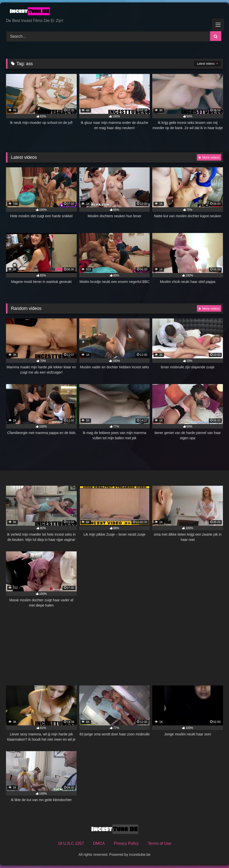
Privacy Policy (126, 843)
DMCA (99, 843)
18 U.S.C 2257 (71, 843)
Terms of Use (159, 843)
